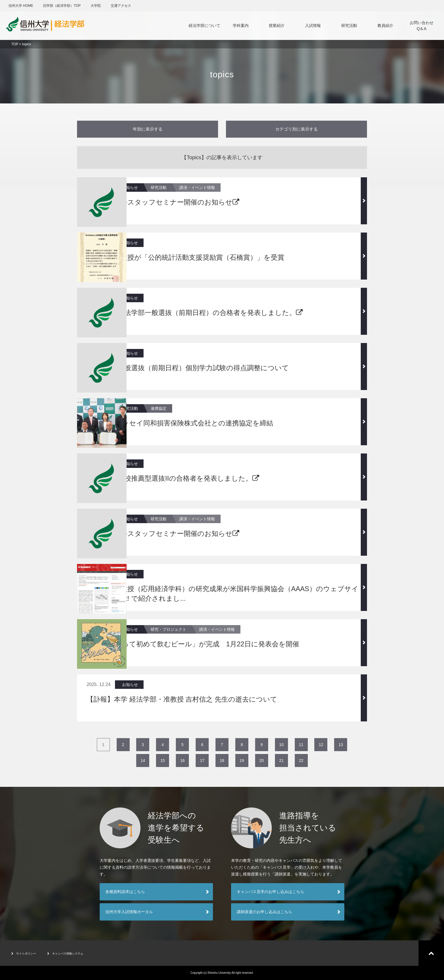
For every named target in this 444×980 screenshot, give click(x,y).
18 (222, 760)
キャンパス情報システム (79, 953)
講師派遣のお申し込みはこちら (264, 912)
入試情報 (313, 25)
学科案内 (241, 25)
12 (321, 745)
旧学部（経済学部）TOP (62, 6)
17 (202, 760)
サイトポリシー (28, 953)
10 (281, 745)
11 (301, 745)
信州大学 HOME (21, 6)
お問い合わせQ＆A (422, 26)
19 (242, 760)
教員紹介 (385, 25)
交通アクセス (121, 6)
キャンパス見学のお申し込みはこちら (270, 892)
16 (182, 760)
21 (281, 760)
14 (143, 760)
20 (262, 760)
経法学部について (204, 25)
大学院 (96, 6)
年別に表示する (148, 129)
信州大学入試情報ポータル (129, 912)
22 (301, 760)
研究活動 (349, 25)
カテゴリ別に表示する (296, 129)
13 (341, 745)
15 (163, 760)
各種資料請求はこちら (125, 892)
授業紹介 (277, 25)
